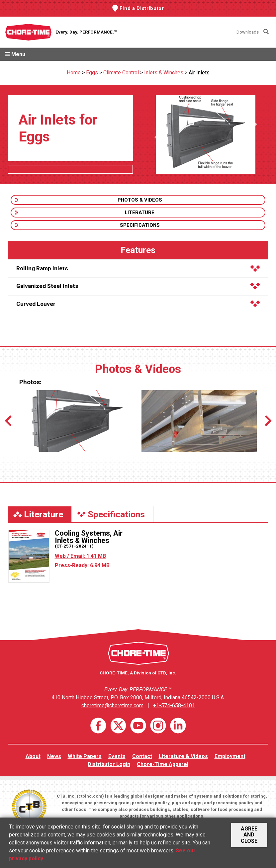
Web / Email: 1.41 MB (80, 556)
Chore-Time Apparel (163, 764)
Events (117, 756)
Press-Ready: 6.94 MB (82, 565)
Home (74, 73)
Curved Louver (138, 304)
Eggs (92, 73)
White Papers (85, 756)
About (33, 756)
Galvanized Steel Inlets (138, 286)
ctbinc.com (90, 796)
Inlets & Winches (164, 73)
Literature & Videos (183, 756)
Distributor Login (109, 764)
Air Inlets (199, 73)
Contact (142, 756)
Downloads (248, 32)
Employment (230, 756)
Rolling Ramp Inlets (138, 268)
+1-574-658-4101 (174, 705)
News (54, 756)
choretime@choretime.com (112, 705)
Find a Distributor (142, 8)
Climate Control (121, 73)
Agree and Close (249, 835)
